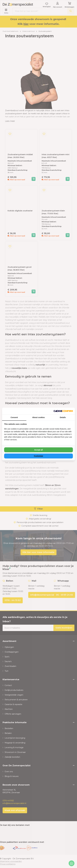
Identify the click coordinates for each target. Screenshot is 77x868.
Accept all (38, 450)
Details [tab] (63, 417)
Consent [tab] (14, 417)
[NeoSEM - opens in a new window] (63, 411)
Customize (38, 456)
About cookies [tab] (38, 417)
